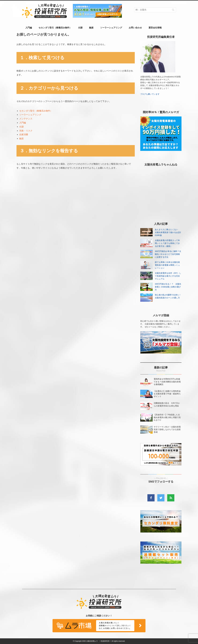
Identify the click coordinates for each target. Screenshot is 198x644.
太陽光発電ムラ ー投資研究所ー (99, 641)
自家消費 (24, 135)
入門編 (29, 28)
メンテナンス (26, 119)
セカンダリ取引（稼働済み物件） (55, 28)
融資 (91, 28)
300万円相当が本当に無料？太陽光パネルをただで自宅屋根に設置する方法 (168, 254)
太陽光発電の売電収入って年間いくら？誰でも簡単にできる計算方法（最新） (167, 243)
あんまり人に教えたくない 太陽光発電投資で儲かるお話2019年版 (168, 232)
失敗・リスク (26, 131)
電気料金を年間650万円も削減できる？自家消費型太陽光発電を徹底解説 (167, 382)
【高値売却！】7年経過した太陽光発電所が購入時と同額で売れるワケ (167, 417)
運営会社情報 (155, 28)
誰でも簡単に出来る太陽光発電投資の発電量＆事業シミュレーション (167, 265)
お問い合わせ (135, 28)
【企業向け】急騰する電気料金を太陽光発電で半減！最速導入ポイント (167, 394)
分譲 (80, 28)
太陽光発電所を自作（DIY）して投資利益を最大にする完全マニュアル (168, 276)
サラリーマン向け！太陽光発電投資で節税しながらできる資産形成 (167, 429)
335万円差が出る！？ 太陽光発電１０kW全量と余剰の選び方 (168, 287)
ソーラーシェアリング (111, 28)
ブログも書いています (150, 94)
